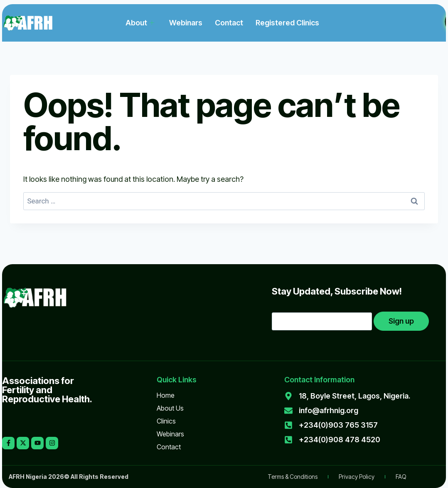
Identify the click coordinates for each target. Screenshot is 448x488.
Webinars (186, 23)
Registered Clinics (287, 23)
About (140, 23)
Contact (229, 23)
